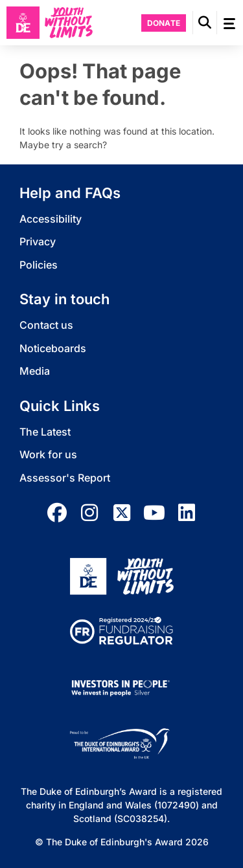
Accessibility (51, 219)
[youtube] (154, 513)
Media (35, 371)
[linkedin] (187, 513)
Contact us (46, 325)
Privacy (38, 241)
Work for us (48, 454)
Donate (164, 23)
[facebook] (57, 513)
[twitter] (122, 513)
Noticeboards (53, 348)
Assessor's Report (65, 478)
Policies (39, 265)
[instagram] (89, 513)
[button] (205, 23)
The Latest (45, 432)
